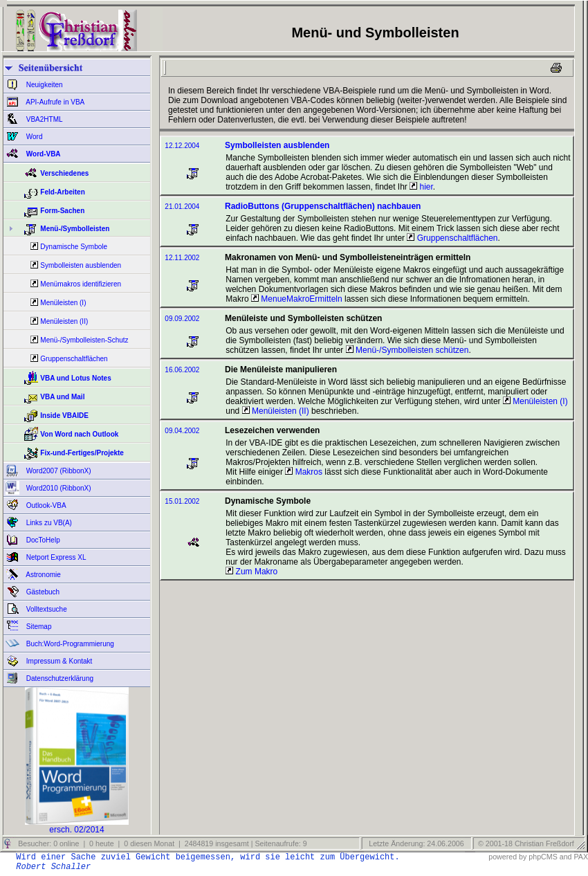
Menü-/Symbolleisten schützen (407, 350)
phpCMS (543, 857)
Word (34, 137)
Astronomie (43, 575)
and (566, 857)
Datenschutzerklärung (59, 678)
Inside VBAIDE (64, 416)
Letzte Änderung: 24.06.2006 (415, 843)
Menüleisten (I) (63, 303)
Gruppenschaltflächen (74, 359)
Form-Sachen (62, 211)
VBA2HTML (44, 119)
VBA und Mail (62, 397)
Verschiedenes (64, 173)
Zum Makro (251, 572)
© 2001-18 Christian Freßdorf (526, 843)
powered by (507, 857)
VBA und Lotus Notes (75, 378)
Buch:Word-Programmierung (69, 644)
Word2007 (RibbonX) (58, 471)
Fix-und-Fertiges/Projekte (82, 453)
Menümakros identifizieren (81, 284)
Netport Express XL (55, 557)
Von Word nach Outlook (79, 434)
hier (421, 187)
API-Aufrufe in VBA (54, 102)
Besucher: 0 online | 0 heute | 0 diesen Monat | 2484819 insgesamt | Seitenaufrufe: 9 (161, 843)
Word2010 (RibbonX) (58, 488)
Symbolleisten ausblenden (81, 265)
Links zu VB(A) (48, 523)
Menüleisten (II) (64, 321)
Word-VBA (43, 154)
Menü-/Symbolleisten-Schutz (84, 340)
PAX (581, 857)
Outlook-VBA (45, 505)
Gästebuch (42, 592)
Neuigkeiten (44, 85)
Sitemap (38, 627)
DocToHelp (42, 540)
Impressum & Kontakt (58, 661)
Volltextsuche (46, 609)
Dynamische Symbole (74, 247)
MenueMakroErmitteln (297, 299)
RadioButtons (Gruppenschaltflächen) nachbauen (323, 206)
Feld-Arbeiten (62, 192)
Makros (304, 472)
